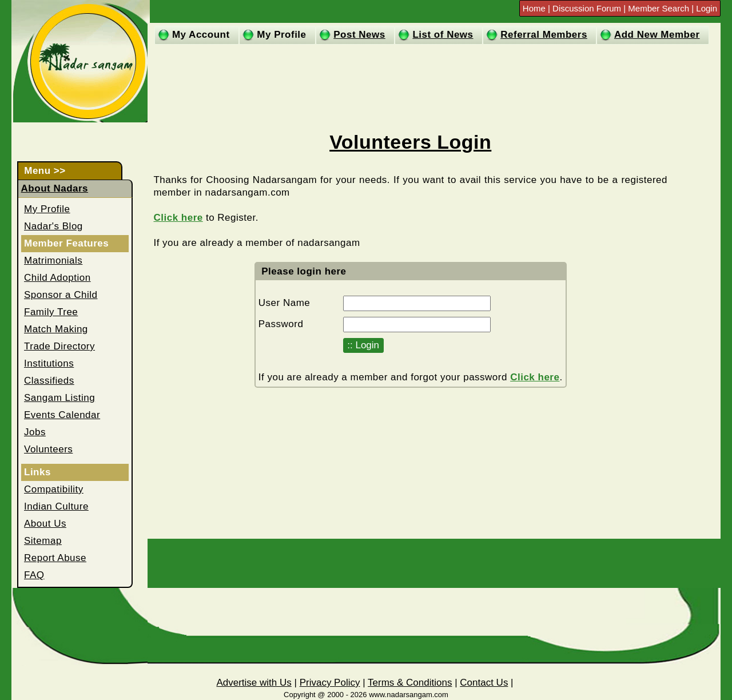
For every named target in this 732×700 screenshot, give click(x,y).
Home (535, 8)
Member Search (659, 8)
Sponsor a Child (61, 295)
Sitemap (43, 541)
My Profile (281, 35)
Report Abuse (55, 558)
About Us (45, 524)
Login (707, 8)
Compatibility (54, 489)
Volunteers (48, 449)
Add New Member (657, 35)
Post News (359, 35)
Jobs (35, 432)
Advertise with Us (254, 683)
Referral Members (544, 35)
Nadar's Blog (53, 226)
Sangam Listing (59, 398)
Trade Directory (59, 346)
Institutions (49, 363)
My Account (201, 35)
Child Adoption (57, 278)
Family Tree (51, 312)
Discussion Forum (588, 8)
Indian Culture (56, 506)
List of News (443, 35)
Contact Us (484, 683)
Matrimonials (53, 260)
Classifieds (49, 381)
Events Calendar (62, 415)
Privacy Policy (330, 683)
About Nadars (55, 188)
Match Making (56, 329)
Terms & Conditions (410, 683)
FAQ (34, 575)
